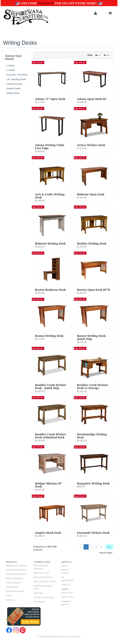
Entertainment (12, 587)
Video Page (38, 593)
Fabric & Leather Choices (45, 582)
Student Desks (14, 89)
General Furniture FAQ (44, 597)
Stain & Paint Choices (43, 577)
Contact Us (66, 585)
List (98, 55)
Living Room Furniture (16, 570)
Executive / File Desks (17, 75)
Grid (107, 55)
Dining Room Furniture (16, 566)
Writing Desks (13, 93)
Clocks (9, 596)
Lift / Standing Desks (16, 79)
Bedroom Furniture (15, 578)
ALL (109, 547)
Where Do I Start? (41, 573)
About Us (65, 566)
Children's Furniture (15, 591)
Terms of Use (67, 593)
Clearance (10, 600)
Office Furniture (13, 583)
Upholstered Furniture (16, 574)
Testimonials (39, 602)
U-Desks (11, 70)
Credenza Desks (15, 84)
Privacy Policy (68, 597)
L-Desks (11, 66)
